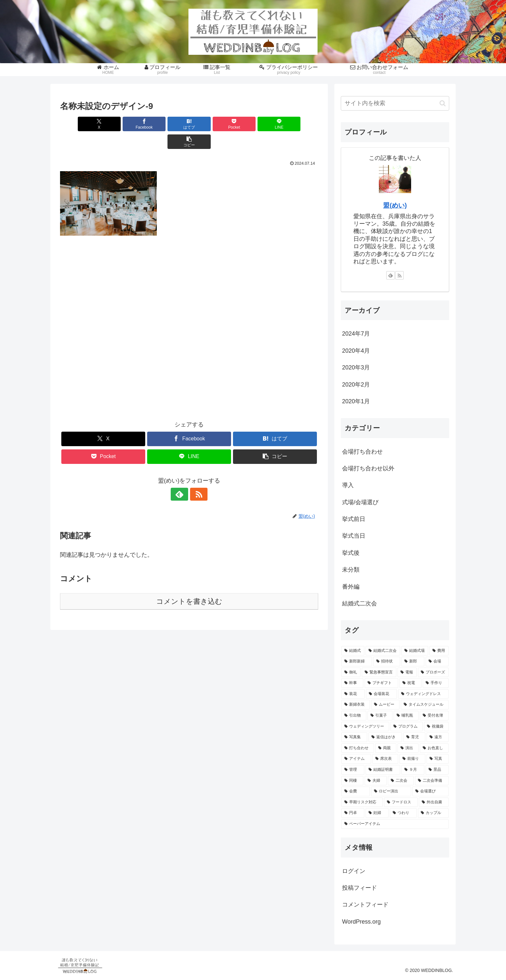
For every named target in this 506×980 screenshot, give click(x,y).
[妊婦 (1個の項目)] (377, 813)
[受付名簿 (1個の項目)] (434, 716)
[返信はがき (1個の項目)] (385, 737)
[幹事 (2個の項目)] (352, 683)
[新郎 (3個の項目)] (413, 661)
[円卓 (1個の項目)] (353, 813)
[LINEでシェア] (254, 124)
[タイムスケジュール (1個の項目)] (425, 705)
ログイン (354, 871)
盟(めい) (395, 205)
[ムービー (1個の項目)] (385, 705)
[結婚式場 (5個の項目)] (415, 651)
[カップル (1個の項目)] (433, 813)
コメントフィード (365, 905)
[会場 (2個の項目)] (437, 661)
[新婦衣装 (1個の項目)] (356, 705)
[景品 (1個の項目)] (437, 770)
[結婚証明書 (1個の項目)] (383, 770)
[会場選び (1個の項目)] (430, 791)
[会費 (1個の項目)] (356, 791)
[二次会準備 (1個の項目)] (432, 781)
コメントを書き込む (189, 584)
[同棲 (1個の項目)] (352, 781)
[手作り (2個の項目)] (436, 683)
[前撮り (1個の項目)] (412, 759)
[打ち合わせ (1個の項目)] (358, 748)
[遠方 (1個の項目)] (438, 737)
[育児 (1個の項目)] (414, 737)
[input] (395, 103)
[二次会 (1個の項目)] (401, 781)
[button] (298, 124)
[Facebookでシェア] (124, 124)
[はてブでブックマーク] (167, 124)
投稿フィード (359, 888)
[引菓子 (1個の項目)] (380, 716)
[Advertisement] (189, 316)
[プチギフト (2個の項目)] (381, 683)
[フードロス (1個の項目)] (401, 802)
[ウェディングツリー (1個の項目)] (365, 727)
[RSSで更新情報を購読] (197, 476)
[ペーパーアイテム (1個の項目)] (395, 824)
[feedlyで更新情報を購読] (182, 476)
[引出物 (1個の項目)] (354, 716)
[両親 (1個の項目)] (386, 748)
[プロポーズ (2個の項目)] (433, 672)
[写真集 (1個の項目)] (354, 737)
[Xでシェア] (81, 124)
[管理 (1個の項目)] (353, 770)
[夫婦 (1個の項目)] (376, 781)
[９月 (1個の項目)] (413, 770)
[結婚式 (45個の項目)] (353, 651)
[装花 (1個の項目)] (353, 694)
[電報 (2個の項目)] (407, 672)
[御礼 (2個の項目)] (351, 672)
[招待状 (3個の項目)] (387, 661)
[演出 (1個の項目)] (408, 748)
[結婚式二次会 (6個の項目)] (383, 651)
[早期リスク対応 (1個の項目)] (362, 802)
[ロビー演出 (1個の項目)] (391, 791)
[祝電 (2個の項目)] (410, 683)
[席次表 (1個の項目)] (385, 759)
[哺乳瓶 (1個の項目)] (406, 716)
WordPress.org (361, 922)
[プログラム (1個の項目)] (407, 727)
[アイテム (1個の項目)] (356, 759)
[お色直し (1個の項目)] (434, 748)
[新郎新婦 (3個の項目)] (357, 661)
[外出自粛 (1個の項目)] (434, 802)
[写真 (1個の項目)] (438, 759)
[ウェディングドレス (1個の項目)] (423, 694)
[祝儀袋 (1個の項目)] (436, 727)
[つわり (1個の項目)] (403, 813)
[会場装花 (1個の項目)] (381, 694)
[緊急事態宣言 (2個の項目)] (379, 672)
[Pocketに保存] (211, 124)
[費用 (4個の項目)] (439, 651)
